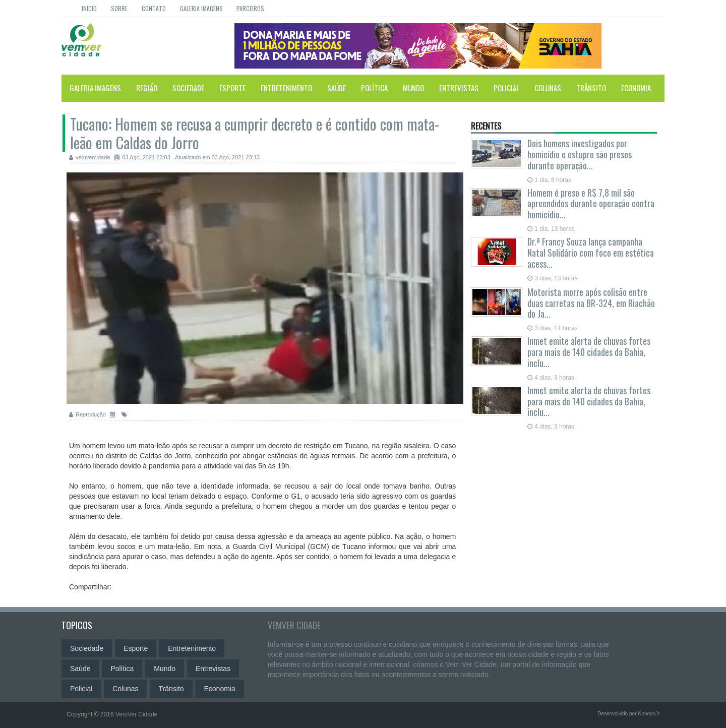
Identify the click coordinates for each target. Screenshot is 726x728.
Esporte (232, 88)
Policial (506, 88)
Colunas (548, 88)
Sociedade (188, 88)
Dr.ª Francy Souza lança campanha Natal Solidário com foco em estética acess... (591, 253)
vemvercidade (89, 157)
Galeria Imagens (201, 8)
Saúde (337, 88)
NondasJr (649, 714)
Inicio (89, 8)
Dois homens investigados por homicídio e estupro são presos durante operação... (580, 154)
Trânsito (591, 88)
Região (147, 88)
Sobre (119, 8)
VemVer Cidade (294, 625)
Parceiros (250, 8)
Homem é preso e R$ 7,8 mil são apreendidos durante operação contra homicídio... (591, 204)
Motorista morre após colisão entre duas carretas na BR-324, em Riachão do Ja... (591, 303)
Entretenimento (286, 88)
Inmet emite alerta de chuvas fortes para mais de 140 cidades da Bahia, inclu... (589, 352)
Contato (154, 8)
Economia (636, 88)
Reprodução (88, 414)
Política (374, 88)
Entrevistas (459, 88)
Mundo (413, 88)
